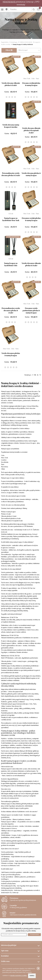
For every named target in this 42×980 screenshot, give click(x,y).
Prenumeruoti (34, 935)
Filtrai (9, 50)
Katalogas (14, 42)
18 (35, 375)
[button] (29, 50)
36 (38, 375)
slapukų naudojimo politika (18, 976)
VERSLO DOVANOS (26, 42)
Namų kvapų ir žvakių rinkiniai (23, 45)
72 (40, 375)
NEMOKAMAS (9, 2)
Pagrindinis (5, 42)
